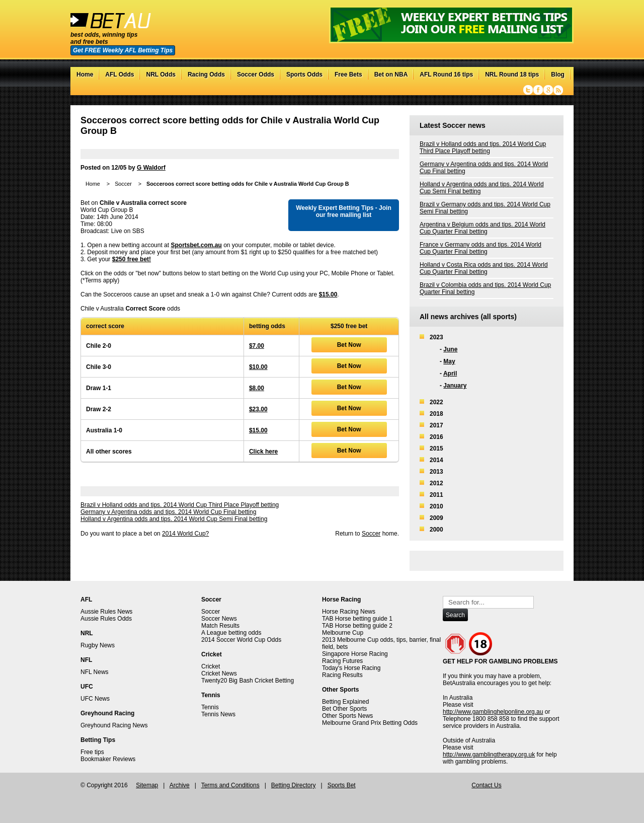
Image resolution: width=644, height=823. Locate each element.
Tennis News (218, 714)
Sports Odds (304, 74)
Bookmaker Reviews (108, 759)
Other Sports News (347, 716)
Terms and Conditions (230, 785)
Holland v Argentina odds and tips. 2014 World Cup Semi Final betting (174, 519)
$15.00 (328, 294)
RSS (558, 90)
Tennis (210, 707)
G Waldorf (151, 168)
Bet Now (349, 345)
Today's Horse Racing (351, 668)
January (455, 386)
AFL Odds (119, 74)
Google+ (548, 90)
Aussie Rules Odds (106, 619)
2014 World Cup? (185, 534)
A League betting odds (231, 633)
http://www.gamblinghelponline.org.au (493, 712)
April (450, 373)
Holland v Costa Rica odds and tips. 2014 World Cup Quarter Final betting (484, 268)
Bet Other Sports (344, 709)
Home (85, 74)
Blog (558, 74)
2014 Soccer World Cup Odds (241, 640)
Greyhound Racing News (114, 725)
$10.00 (258, 367)
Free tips (92, 752)
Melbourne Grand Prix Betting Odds (370, 723)
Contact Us (486, 785)
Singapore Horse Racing (355, 654)
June (450, 349)
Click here (263, 452)
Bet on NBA (391, 74)
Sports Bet (342, 785)
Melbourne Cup (343, 633)
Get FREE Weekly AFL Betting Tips (123, 50)
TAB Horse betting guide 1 (357, 619)
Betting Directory (294, 785)
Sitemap (147, 785)
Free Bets (348, 74)
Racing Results (342, 675)
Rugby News (98, 645)
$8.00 (257, 388)
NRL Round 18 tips (512, 74)
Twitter (528, 90)
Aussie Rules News (106, 612)
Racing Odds (206, 74)
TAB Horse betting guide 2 (357, 626)
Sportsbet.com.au (196, 245)
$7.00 (257, 346)
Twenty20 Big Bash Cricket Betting (248, 681)
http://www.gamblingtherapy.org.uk (489, 755)
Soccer (123, 184)
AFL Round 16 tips (446, 74)
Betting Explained (345, 702)
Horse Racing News (349, 612)
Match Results (220, 626)
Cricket (211, 666)
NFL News (95, 672)
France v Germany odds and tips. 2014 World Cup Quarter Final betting (480, 248)
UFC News (95, 699)
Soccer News (219, 619)
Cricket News (219, 674)
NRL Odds (160, 74)
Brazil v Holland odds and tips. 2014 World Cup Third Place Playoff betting (180, 505)
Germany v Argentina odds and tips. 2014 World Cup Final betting (168, 512)
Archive (180, 785)
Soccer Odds (256, 74)
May (449, 361)
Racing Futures (342, 661)
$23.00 (258, 409)
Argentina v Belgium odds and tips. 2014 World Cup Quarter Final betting (482, 228)
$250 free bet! (132, 259)
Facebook (538, 90)
